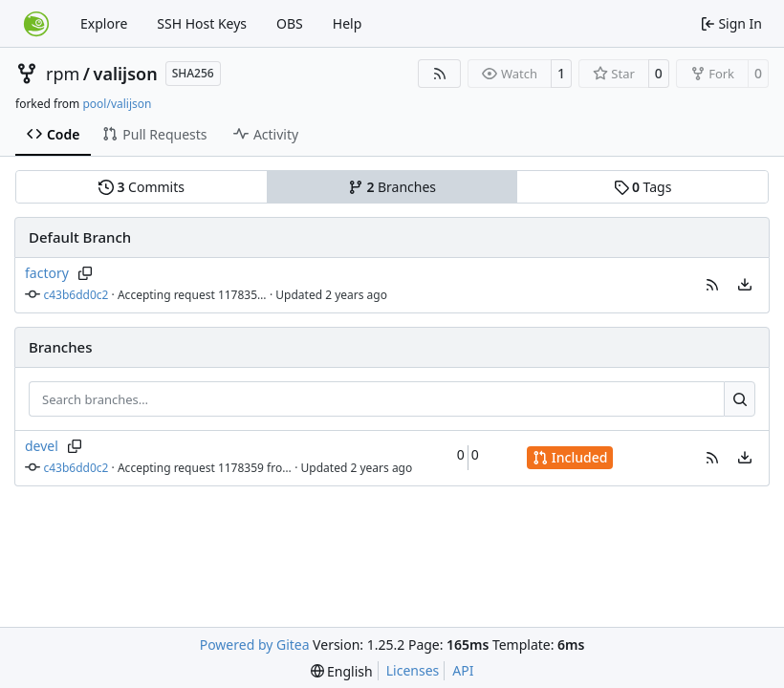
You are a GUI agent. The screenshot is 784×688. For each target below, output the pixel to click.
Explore (104, 23)
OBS (290, 23)
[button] (712, 285)
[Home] (36, 24)
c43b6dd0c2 (76, 295)
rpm (63, 74)
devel (42, 446)
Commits (142, 187)
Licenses (413, 670)
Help (348, 23)
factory (47, 273)
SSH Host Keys (202, 23)
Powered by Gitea (255, 645)
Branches (392, 187)
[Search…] (740, 399)
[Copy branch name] (86, 273)
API (463, 670)
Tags (643, 187)
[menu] (745, 285)
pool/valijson (117, 104)
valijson (126, 74)
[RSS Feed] (440, 74)
